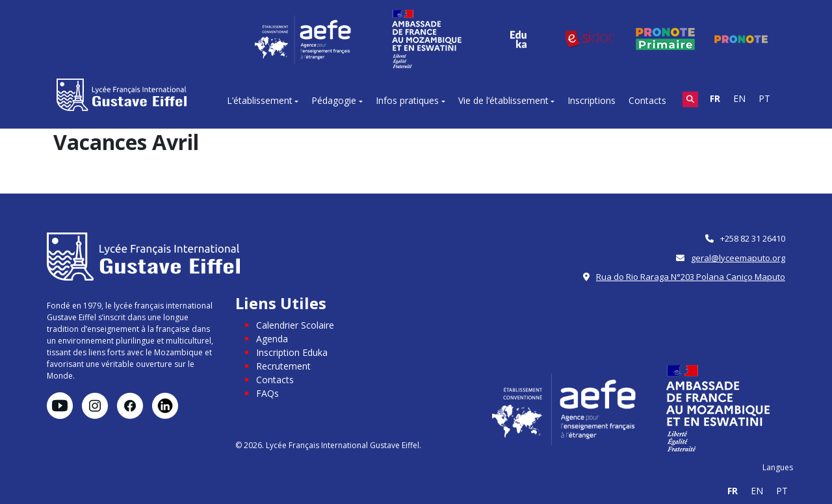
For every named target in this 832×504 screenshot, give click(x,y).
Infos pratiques (407, 100)
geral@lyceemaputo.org (738, 258)
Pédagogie (334, 100)
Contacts (647, 100)
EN (739, 98)
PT (764, 98)
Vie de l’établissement (503, 100)
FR (715, 98)
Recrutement (283, 366)
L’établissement (260, 100)
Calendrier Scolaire (295, 325)
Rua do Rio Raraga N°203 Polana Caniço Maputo (691, 277)
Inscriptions (591, 100)
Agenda (272, 339)
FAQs (267, 393)
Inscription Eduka (292, 352)
